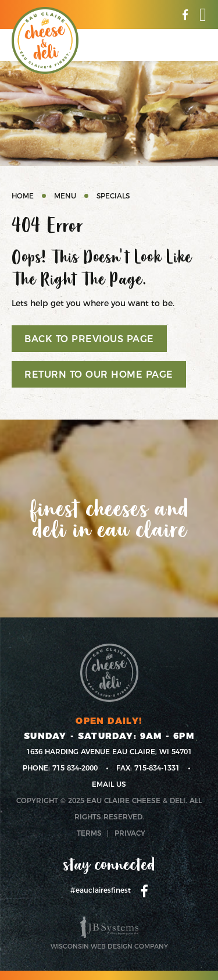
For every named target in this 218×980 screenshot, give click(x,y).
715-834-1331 (157, 768)
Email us (109, 784)
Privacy (130, 833)
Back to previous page (89, 339)
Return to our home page (99, 374)
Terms (89, 833)
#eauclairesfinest (101, 890)
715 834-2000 (75, 768)
